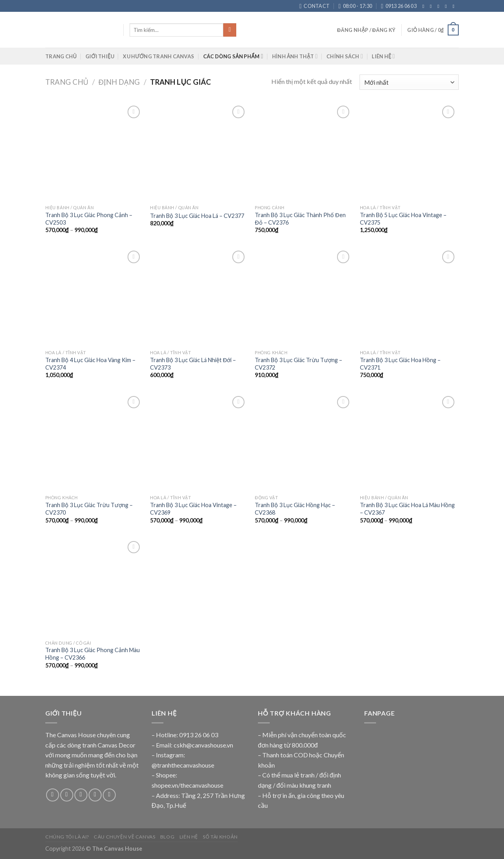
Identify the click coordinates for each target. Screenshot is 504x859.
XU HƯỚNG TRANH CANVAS (158, 56)
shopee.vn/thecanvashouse (187, 785)
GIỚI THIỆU (100, 56)
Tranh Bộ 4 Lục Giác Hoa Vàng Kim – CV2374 (90, 364)
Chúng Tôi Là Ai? (67, 837)
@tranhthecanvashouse (183, 765)
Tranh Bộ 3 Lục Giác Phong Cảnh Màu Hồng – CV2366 (93, 654)
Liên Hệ (189, 837)
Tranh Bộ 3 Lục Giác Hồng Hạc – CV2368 (295, 509)
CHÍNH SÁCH (345, 56)
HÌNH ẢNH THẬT (295, 56)
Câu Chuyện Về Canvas (124, 837)
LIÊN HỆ (383, 56)
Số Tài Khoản (220, 837)
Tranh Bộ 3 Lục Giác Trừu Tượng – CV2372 (298, 364)
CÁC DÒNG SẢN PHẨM (233, 56)
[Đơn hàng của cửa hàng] (409, 82)
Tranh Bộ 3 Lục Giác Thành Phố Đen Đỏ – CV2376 (300, 219)
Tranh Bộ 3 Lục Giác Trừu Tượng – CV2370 (89, 509)
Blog (167, 837)
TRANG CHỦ (61, 56)
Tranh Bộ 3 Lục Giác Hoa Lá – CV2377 (197, 216)
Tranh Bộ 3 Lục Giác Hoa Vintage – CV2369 (193, 509)
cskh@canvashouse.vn (203, 745)
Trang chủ (67, 82)
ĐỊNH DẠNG (119, 82)
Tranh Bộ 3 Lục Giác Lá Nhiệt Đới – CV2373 (193, 364)
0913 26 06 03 (199, 735)
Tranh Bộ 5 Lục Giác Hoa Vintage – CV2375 (403, 219)
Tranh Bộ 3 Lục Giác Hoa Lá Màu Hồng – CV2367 (407, 509)
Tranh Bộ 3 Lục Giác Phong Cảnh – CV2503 (89, 219)
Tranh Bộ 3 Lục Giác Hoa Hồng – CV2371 (400, 364)
